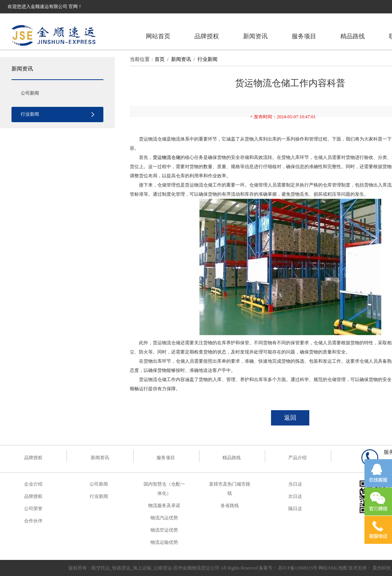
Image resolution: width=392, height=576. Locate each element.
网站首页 (158, 36)
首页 (160, 59)
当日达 (295, 484)
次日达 (295, 496)
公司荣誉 (33, 509)
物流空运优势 (164, 530)
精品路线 (353, 36)
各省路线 (230, 506)
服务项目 (304, 36)
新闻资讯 (255, 36)
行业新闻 (30, 114)
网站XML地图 (333, 568)
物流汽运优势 (164, 518)
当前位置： (142, 59)
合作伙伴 (33, 521)
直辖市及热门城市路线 (230, 489)
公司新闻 (30, 93)
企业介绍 (33, 484)
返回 (290, 418)
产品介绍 (297, 458)
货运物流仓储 (167, 157)
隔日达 (295, 509)
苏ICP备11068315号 (298, 568)
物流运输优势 (164, 542)
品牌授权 (207, 36)
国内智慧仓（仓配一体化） (164, 489)
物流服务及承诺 (164, 506)
